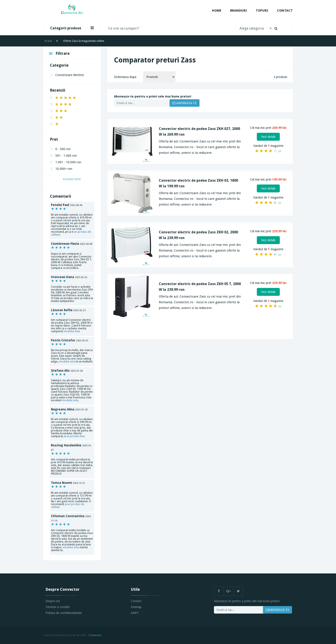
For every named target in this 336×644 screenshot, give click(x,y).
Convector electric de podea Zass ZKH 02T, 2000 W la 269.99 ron (199, 132)
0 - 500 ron (63, 149)
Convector (95, 635)
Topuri (262, 11)
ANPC (135, 613)
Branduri (239, 11)
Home (217, 11)
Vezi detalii (268, 137)
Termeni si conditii (58, 607)
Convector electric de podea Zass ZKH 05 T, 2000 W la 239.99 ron (200, 287)
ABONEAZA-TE (185, 103)
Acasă (48, 41)
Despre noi (53, 601)
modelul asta (72, 331)
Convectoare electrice (70, 75)
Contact (285, 11)
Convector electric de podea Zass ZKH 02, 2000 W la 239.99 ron (198, 235)
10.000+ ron (64, 169)
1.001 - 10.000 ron (68, 162)
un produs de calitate (68, 506)
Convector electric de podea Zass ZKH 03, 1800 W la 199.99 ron (198, 183)
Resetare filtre (72, 179)
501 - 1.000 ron (66, 156)
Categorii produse (72, 28)
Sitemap (136, 607)
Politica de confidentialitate (64, 613)
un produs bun (76, 436)
